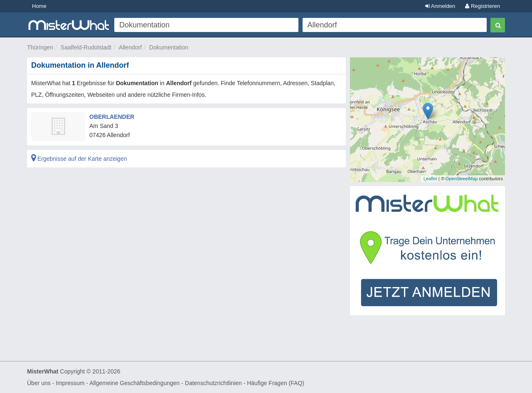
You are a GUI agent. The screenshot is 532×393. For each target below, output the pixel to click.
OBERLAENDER (112, 117)
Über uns (39, 383)
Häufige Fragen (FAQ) (276, 383)
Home (39, 6)
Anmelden (440, 6)
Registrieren (483, 6)
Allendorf (130, 47)
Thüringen (40, 47)
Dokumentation (169, 47)
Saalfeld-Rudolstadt (86, 47)
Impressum (70, 383)
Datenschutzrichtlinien (213, 383)
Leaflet (430, 179)
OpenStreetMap (462, 179)
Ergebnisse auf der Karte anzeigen (79, 159)
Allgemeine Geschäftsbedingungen (134, 383)
